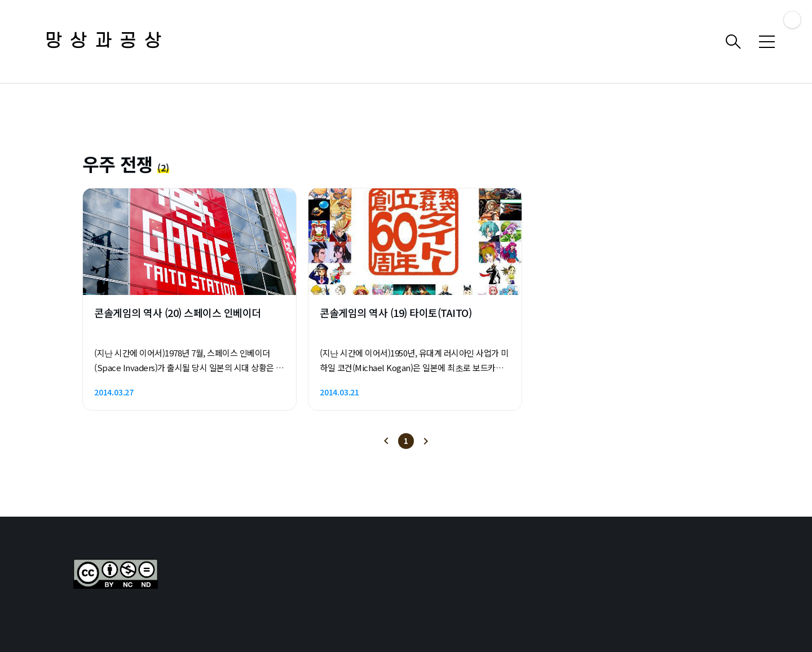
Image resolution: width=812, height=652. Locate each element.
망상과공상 (107, 41)
